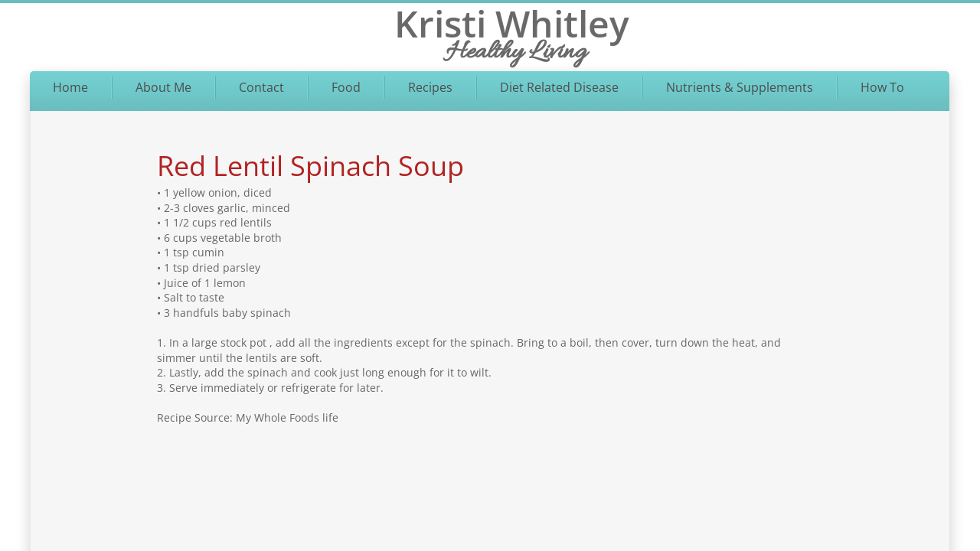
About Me (163, 87)
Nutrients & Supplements (740, 87)
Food (346, 87)
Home (70, 87)
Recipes (430, 87)
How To (882, 87)
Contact (261, 87)
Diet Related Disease (559, 87)
